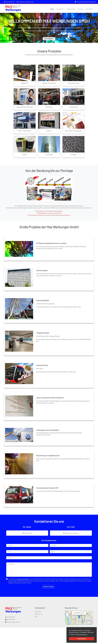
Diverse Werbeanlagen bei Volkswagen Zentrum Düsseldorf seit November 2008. (59, 433)
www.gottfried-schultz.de (44, 435)
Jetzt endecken (49, 39)
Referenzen (71, 9)
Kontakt (80, 9)
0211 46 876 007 (9, 2)
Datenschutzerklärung (23, 579)
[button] (79, 617)
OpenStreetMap (84, 624)
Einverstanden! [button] (82, 639)
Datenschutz (39, 614)
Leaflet (77, 624)
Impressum (38, 611)
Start (52, 9)
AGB (36, 616)
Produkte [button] (60, 9)
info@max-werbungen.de (25, 2)
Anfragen (89, 9)
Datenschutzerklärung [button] (81, 635)
